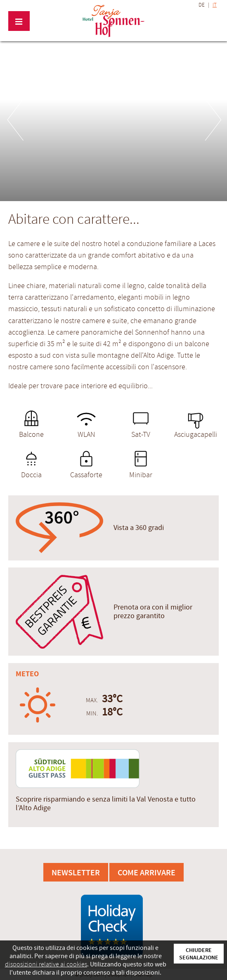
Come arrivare (147, 872)
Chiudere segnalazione (199, 954)
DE (202, 5)
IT (215, 5)
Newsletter (76, 872)
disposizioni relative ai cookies (46, 964)
